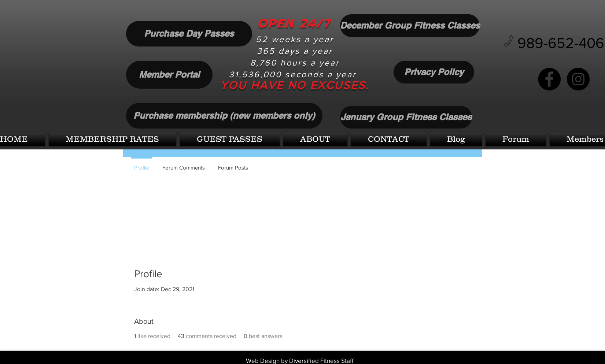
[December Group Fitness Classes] (410, 26)
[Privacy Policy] (434, 72)
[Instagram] (578, 79)
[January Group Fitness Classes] (406, 117)
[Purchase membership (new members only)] (224, 116)
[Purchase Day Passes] (189, 34)
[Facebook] (549, 79)
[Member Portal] (169, 75)
